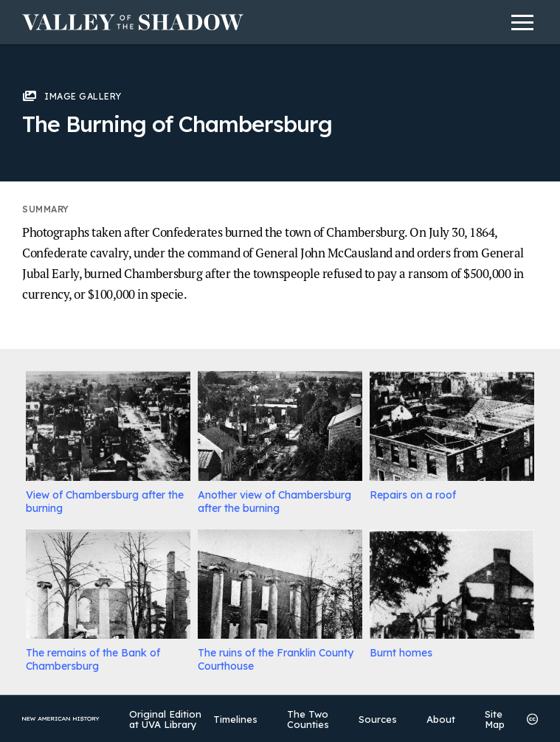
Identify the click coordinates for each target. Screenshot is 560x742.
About (441, 719)
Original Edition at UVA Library (165, 719)
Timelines (235, 719)
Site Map (495, 719)
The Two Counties (308, 719)
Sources (378, 719)
